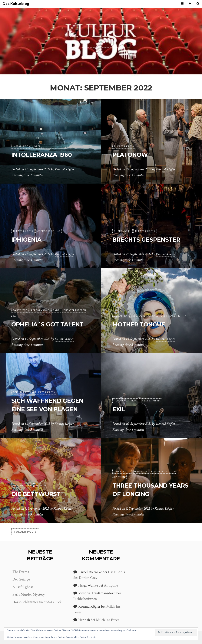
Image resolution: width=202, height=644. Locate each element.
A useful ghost (23, 587)
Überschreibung (49, 231)
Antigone (111, 585)
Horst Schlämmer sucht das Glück (37, 602)
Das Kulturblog (16, 4)
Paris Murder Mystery (29, 594)
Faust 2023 (20, 302)
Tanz (56, 302)
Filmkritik (141, 471)
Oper (37, 146)
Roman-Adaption (125, 401)
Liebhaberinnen (85, 599)
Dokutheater (123, 316)
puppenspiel (123, 231)
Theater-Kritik (124, 146)
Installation (22, 146)
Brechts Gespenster (150, 239)
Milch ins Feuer (108, 620)
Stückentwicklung (149, 316)
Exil (119, 409)
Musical (41, 485)
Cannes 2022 (122, 471)
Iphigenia (28, 239)
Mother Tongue (141, 324)
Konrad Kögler (65, 169)
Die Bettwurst (38, 494)
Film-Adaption (22, 485)
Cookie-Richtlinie (88, 637)
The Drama (21, 572)
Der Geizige (21, 579)
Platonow (132, 155)
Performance (40, 302)
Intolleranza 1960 (45, 155)
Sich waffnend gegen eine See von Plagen (46, 401)
